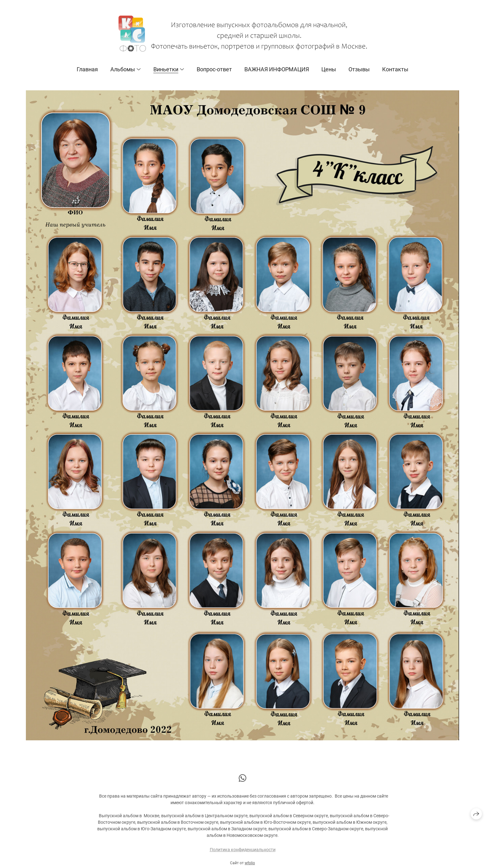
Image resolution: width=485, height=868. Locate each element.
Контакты (395, 69)
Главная (87, 69)
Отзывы (359, 69)
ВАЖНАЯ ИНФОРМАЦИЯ (277, 69)
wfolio (250, 866)
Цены (329, 69)
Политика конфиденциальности (243, 852)
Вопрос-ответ (214, 69)
